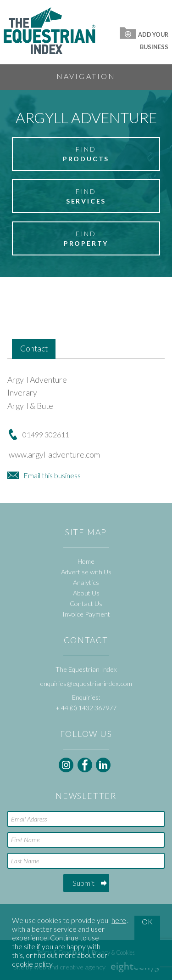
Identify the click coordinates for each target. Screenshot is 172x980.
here (119, 920)
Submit (83, 883)
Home (86, 561)
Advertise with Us (86, 572)
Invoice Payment (86, 614)
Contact (34, 348)
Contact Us (86, 603)
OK (147, 921)
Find (86, 154)
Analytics (86, 582)
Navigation (86, 76)
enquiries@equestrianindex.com (86, 683)
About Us (86, 593)
